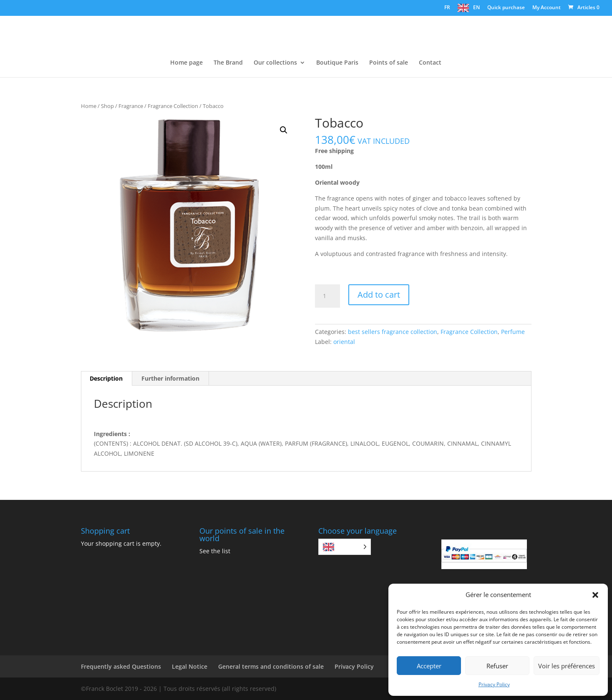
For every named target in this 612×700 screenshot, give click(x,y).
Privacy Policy (494, 684)
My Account (547, 8)
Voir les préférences (567, 666)
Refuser (497, 666)
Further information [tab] (170, 378)
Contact (430, 63)
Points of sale (389, 63)
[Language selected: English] (345, 547)
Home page (186, 63)
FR (447, 7)
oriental (344, 342)
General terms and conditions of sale (271, 666)
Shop (107, 106)
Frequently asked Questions (121, 666)
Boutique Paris (337, 63)
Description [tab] (106, 378)
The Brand (228, 63)
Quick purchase (506, 8)
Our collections (275, 63)
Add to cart (379, 295)
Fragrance (131, 106)
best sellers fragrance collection (393, 332)
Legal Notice (190, 666)
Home (89, 106)
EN (476, 7)
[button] (595, 595)
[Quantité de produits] (327, 296)
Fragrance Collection (173, 106)
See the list (215, 551)
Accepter (429, 666)
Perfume (513, 332)
